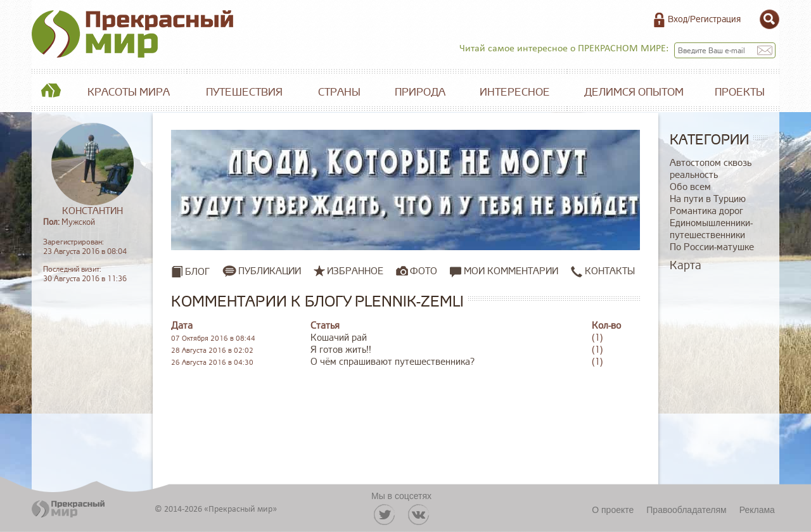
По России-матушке (712, 247)
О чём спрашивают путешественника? (393, 362)
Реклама (757, 510)
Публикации (270, 271)
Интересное (515, 92)
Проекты (740, 92)
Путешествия (244, 92)
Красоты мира (129, 92)
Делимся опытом (634, 92)
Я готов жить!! (341, 350)
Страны (339, 92)
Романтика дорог (706, 211)
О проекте (613, 510)
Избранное (355, 271)
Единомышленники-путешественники (711, 229)
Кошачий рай (339, 338)
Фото (424, 271)
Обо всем (690, 187)
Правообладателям (686, 510)
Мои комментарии (504, 271)
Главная (51, 92)
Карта (686, 265)
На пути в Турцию (708, 199)
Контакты (603, 271)
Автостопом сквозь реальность (711, 169)
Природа (420, 92)
